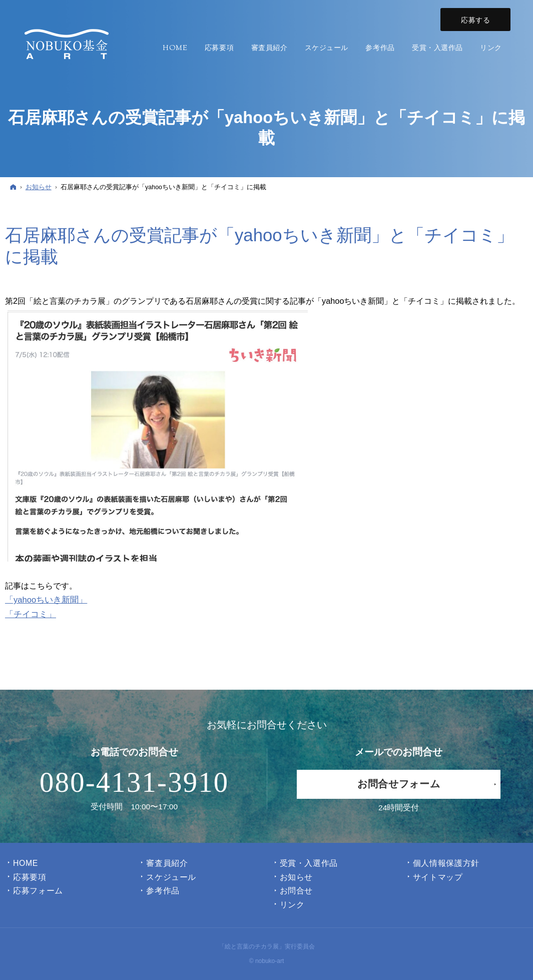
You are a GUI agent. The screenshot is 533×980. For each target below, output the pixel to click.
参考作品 (163, 891)
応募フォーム (38, 891)
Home (26, 863)
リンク (292, 905)
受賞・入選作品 (309, 863)
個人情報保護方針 (446, 863)
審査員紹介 (167, 863)
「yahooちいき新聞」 (46, 600)
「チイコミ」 (31, 614)
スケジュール (171, 877)
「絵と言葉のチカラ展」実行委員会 (267, 946)
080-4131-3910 (134, 782)
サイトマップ (438, 877)
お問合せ (297, 891)
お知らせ (297, 877)
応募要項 (30, 877)
